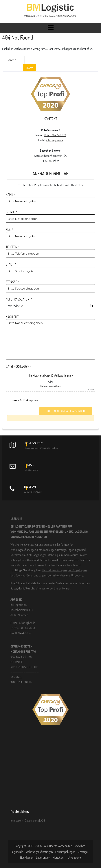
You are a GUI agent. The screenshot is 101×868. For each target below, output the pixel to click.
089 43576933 (28, 628)
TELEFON (12, 247)
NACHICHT (12, 317)
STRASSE (12, 282)
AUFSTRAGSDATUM (19, 299)
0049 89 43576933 (55, 135)
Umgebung (77, 575)
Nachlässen (27, 575)
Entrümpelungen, (78, 570)
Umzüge (15, 575)
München (60, 575)
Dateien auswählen (50, 386)
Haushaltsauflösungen (54, 570)
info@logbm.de (55, 140)
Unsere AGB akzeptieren (24, 400)
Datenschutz (32, 821)
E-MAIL (11, 212)
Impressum (17, 821)
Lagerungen (46, 575)
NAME (10, 194)
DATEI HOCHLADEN (19, 366)
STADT (11, 264)
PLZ (9, 229)
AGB (43, 821)
